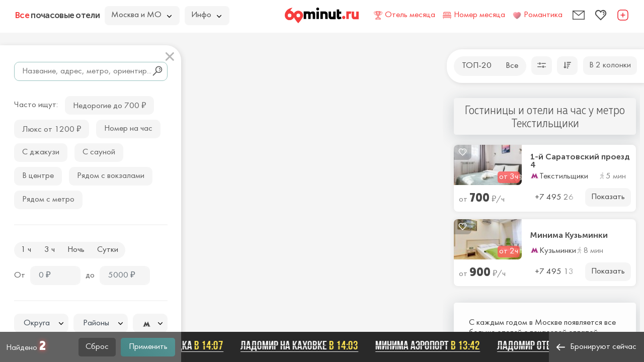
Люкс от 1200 (52, 128)
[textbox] (41, 324)
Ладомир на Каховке (303, 345)
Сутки (108, 250)
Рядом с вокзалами (111, 176)
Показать (608, 197)
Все (512, 66)
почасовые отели (57, 15)
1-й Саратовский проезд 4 (580, 161)
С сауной (99, 152)
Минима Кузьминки (569, 235)
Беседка (194, 345)
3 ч (50, 250)
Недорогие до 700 (109, 105)
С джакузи (41, 152)
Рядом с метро (48, 200)
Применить (148, 347)
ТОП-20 (477, 66)
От (20, 276)
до (90, 276)
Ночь (76, 250)
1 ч (26, 250)
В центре (38, 176)
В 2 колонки (610, 65)
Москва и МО (141, 15)
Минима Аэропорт (432, 345)
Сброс (97, 347)
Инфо (206, 15)
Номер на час (128, 129)
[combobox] (41, 323)
